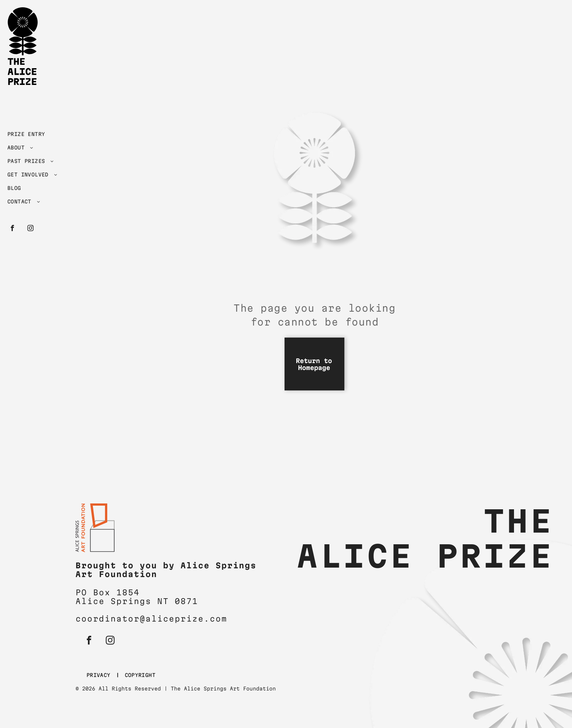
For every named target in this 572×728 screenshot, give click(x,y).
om (221, 619)
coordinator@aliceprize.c (146, 619)
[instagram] (30, 229)
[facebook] (12, 229)
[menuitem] (37, 136)
